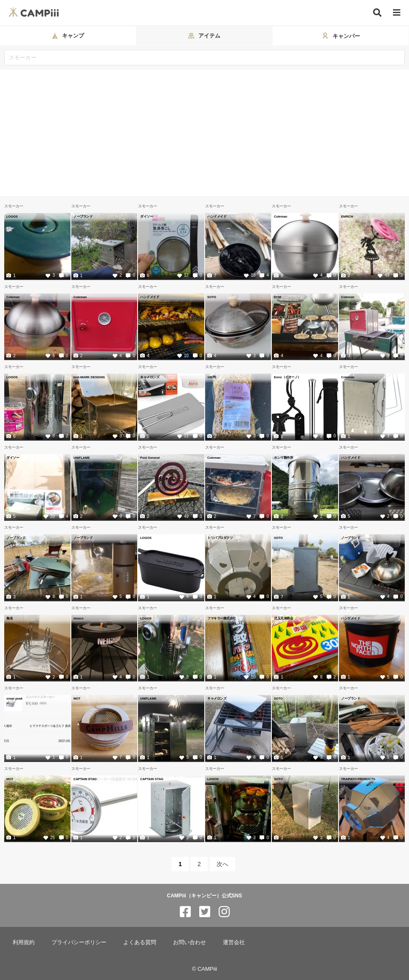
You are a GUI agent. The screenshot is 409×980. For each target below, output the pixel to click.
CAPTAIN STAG (85, 779)
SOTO (212, 297)
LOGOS (12, 216)
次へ (222, 864)
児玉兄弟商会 (283, 618)
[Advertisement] (204, 133)
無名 (9, 618)
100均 (211, 377)
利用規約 (24, 942)
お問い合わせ (190, 942)
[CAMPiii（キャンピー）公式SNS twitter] (205, 912)
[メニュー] (397, 13)
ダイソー (146, 216)
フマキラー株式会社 (222, 618)
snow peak (14, 698)
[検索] (377, 13)
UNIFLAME (82, 458)
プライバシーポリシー (79, 942)
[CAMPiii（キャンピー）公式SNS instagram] (224, 912)
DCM (278, 297)
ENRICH (347, 216)
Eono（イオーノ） (287, 377)
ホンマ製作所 (283, 458)
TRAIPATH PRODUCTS (358, 779)
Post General (150, 458)
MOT (77, 698)
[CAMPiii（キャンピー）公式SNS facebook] (185, 912)
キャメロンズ (150, 377)
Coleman (281, 216)
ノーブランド (83, 216)
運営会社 (234, 942)
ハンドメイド (217, 216)
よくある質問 (140, 942)
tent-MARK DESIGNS (89, 377)
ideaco (79, 618)
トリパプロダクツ (220, 538)
